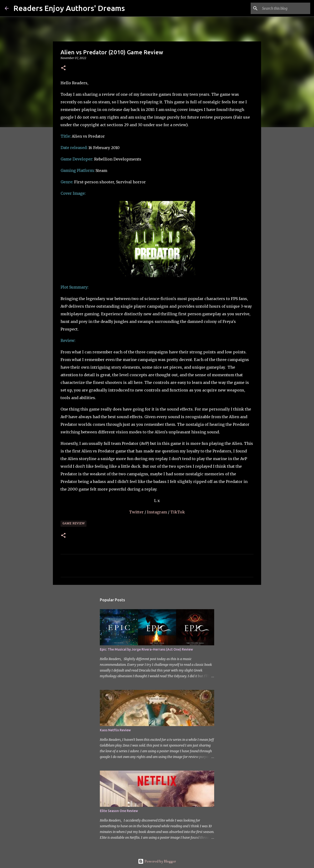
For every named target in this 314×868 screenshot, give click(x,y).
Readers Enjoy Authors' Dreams (69, 8)
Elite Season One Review (119, 811)
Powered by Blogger (157, 861)
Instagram (157, 512)
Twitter (137, 512)
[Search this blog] (285, 8)
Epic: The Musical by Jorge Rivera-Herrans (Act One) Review (146, 649)
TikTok (178, 512)
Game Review (73, 524)
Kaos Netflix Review (115, 730)
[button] (63, 68)
